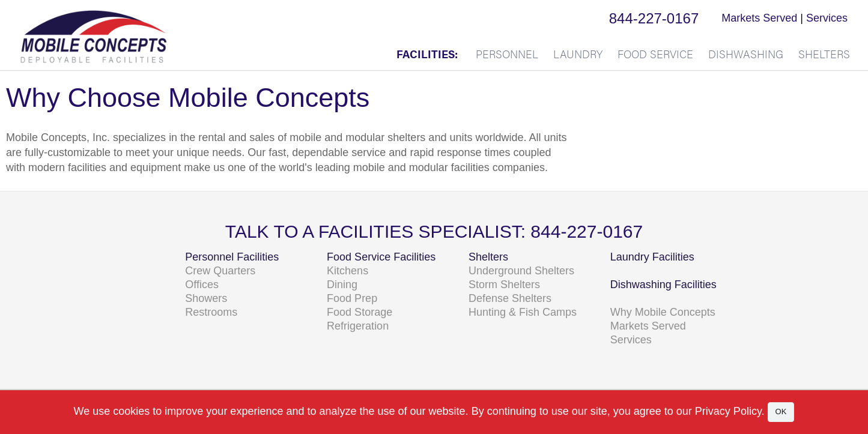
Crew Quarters (220, 271)
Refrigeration (358, 326)
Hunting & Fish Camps (523, 312)
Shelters (824, 54)
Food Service (655, 54)
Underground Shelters (521, 271)
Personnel (507, 54)
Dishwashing (746, 54)
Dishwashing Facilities (663, 285)
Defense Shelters (510, 298)
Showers (206, 298)
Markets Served (759, 18)
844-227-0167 (654, 18)
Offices (202, 285)
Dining (342, 285)
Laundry (578, 54)
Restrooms (211, 312)
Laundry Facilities (652, 257)
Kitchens (348, 271)
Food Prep (352, 298)
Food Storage (360, 312)
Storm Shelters (504, 285)
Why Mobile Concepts (663, 312)
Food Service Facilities (381, 257)
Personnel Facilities (232, 257)
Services (827, 18)
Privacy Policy (728, 411)
